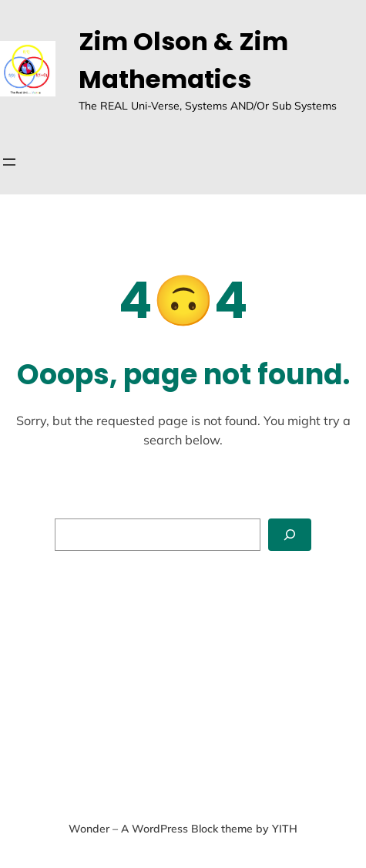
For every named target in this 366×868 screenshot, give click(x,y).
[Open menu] (9, 162)
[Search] (290, 535)
